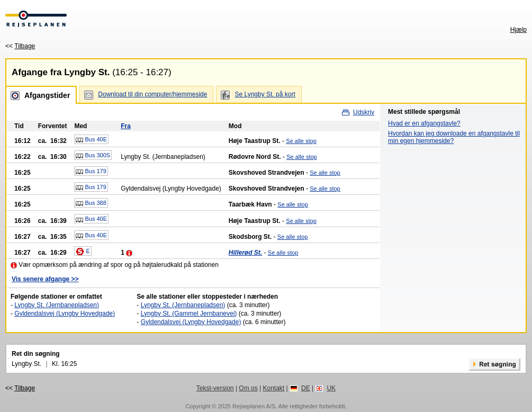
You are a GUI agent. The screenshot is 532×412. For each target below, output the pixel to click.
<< (20, 46)
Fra (126, 126)
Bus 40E (91, 140)
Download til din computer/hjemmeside (152, 94)
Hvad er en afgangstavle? (424, 123)
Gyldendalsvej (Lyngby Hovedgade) (65, 314)
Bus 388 (91, 203)
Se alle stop (301, 141)
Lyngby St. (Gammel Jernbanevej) (189, 314)
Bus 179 (91, 172)
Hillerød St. (245, 253)
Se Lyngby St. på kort (265, 94)
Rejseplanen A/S (254, 406)
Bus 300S (93, 156)
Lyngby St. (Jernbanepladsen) (57, 305)
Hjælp (519, 30)
